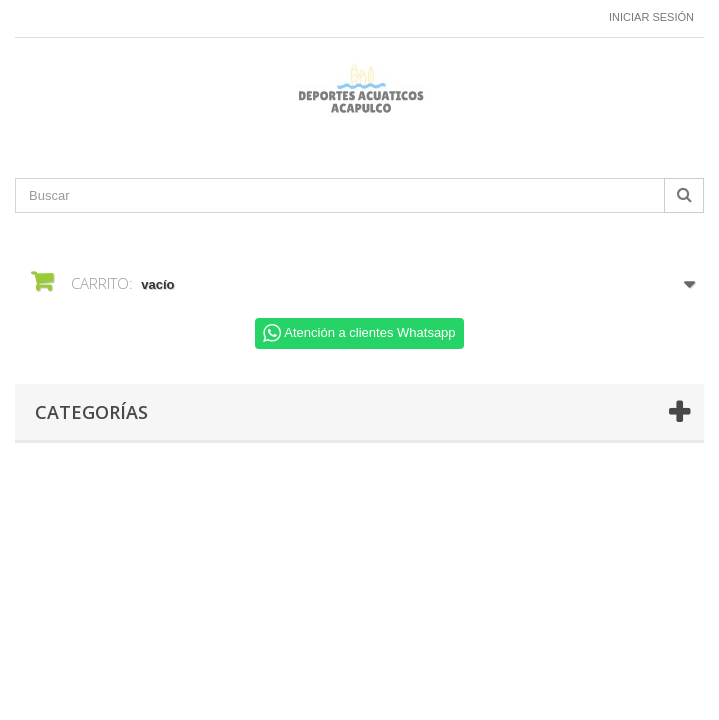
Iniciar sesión (651, 17)
